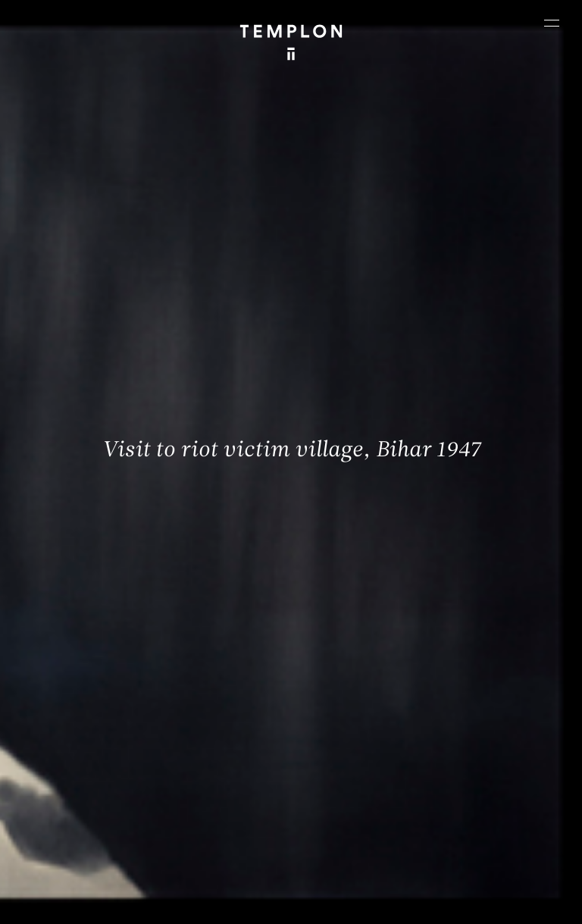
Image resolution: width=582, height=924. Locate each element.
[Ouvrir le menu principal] (552, 23)
